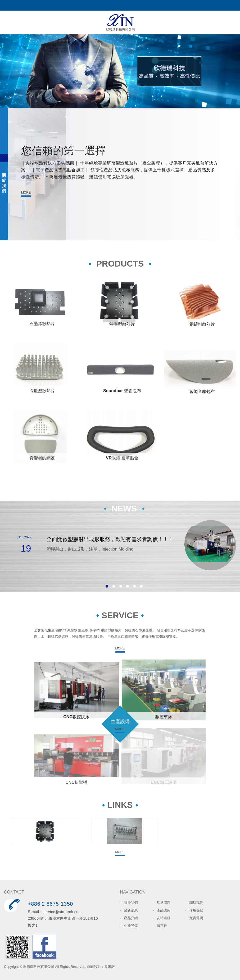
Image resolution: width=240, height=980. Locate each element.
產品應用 (164, 910)
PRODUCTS (120, 264)
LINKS (120, 805)
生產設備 (120, 721)
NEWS (124, 509)
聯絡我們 (196, 903)
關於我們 (131, 903)
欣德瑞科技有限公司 (120, 22)
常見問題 (164, 903)
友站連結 (164, 918)
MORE (26, 193)
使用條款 (196, 910)
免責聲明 (196, 918)
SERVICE (120, 615)
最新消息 (131, 910)
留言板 (162, 926)
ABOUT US (4, 174)
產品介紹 (131, 918)
